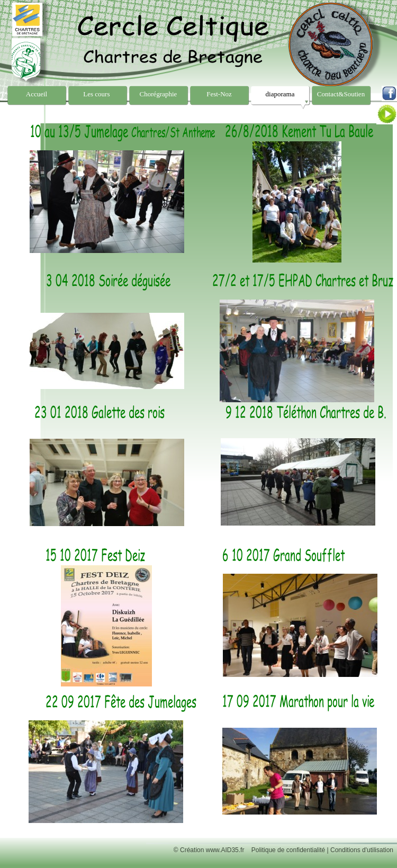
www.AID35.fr (225, 850)
